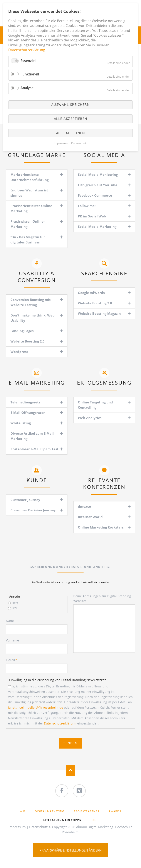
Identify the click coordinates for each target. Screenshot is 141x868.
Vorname (12, 640)
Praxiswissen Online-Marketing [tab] (28, 224)
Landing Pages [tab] (22, 331)
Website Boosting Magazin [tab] (99, 313)
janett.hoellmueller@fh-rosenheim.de (36, 707)
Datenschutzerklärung (60, 723)
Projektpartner (87, 811)
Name (10, 621)
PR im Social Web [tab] (92, 216)
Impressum (17, 827)
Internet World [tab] (90, 517)
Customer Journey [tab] (25, 500)
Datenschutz (38, 827)
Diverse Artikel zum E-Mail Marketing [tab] (32, 436)
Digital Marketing (50, 811)
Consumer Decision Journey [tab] (33, 510)
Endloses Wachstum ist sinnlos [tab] (29, 193)
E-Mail (13, 660)
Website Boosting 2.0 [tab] (28, 341)
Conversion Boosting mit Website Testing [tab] (31, 302)
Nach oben (70, 770)
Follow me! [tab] (87, 206)
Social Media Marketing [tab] (97, 227)
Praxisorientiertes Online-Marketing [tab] (32, 208)
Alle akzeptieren (71, 119)
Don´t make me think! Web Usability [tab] (33, 318)
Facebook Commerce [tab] (95, 195)
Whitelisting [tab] (21, 423)
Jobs (94, 820)
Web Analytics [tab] (90, 418)
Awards (115, 811)
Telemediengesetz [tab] (25, 402)
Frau (15, 608)
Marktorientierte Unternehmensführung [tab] (29, 177)
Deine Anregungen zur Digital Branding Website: (102, 598)
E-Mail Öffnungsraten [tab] (28, 413)
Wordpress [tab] (19, 352)
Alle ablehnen (71, 133)
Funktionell (30, 74)
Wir (23, 811)
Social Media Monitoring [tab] (98, 175)
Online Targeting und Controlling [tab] (95, 405)
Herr (15, 603)
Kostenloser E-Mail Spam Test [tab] (34, 449)
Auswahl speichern (71, 104)
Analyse (27, 88)
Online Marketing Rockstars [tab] (101, 527)
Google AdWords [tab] (91, 293)
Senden (70, 743)
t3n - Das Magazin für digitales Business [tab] (28, 240)
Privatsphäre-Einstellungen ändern (71, 850)
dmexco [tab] (84, 506)
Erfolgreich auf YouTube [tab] (98, 185)
